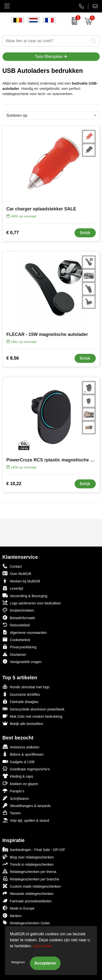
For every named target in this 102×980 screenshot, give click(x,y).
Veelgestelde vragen (22, 661)
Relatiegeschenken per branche (31, 879)
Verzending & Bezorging (25, 596)
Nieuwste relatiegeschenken (28, 893)
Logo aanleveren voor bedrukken (32, 603)
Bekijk (85, 233)
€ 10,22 (14, 484)
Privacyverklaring (20, 647)
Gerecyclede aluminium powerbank (34, 709)
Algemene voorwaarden (25, 632)
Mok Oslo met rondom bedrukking (32, 716)
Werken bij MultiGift (21, 581)
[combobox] (46, 41)
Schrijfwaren (16, 798)
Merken (12, 915)
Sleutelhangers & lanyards (27, 805)
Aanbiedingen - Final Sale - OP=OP (34, 849)
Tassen (12, 813)
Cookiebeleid (16, 639)
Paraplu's (13, 791)
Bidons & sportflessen (23, 754)
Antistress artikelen (21, 747)
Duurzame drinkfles (21, 694)
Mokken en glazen (20, 783)
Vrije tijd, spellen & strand (26, 820)
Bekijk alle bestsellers (23, 723)
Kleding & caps (18, 776)
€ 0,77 (13, 233)
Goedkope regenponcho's (26, 769)
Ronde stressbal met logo (26, 687)
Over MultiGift (17, 573)
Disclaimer (14, 654)
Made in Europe (19, 908)
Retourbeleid (16, 625)
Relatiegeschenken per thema (29, 871)
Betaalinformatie (19, 618)
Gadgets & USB (19, 762)
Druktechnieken (18, 610)
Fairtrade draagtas (20, 701)
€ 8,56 (13, 358)
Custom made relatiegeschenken (32, 886)
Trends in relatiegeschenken (28, 864)
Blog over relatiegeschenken (28, 857)
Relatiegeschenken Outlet (26, 923)
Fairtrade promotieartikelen (27, 901)
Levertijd (13, 588)
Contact (12, 566)
